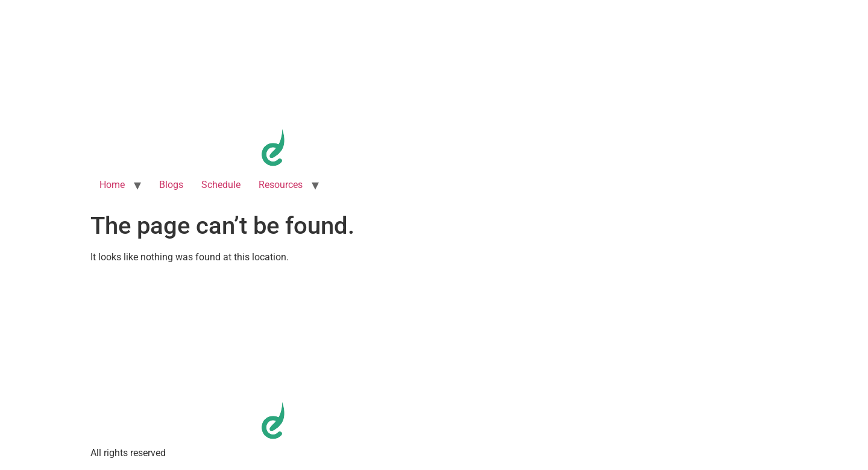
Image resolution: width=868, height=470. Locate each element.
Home (112, 185)
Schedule (221, 185)
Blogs (171, 185)
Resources (281, 185)
